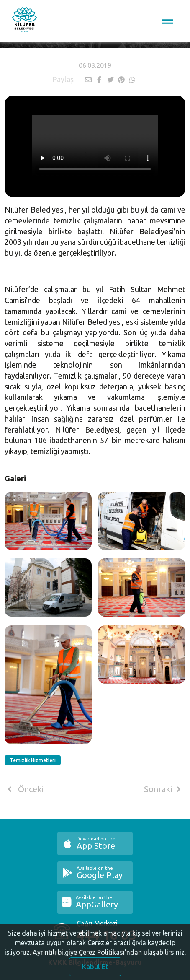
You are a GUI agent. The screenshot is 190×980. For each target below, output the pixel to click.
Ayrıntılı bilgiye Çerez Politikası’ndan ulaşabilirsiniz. (109, 958)
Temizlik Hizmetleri (33, 760)
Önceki (24, 789)
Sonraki (164, 789)
